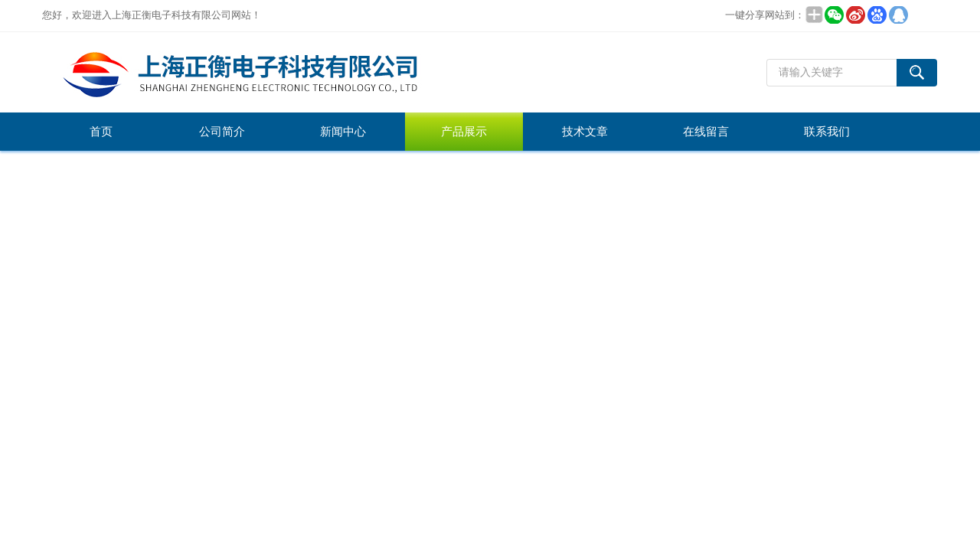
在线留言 (706, 132)
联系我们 (827, 132)
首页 (101, 132)
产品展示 (464, 132)
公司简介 (222, 132)
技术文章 (585, 132)
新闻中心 (343, 132)
